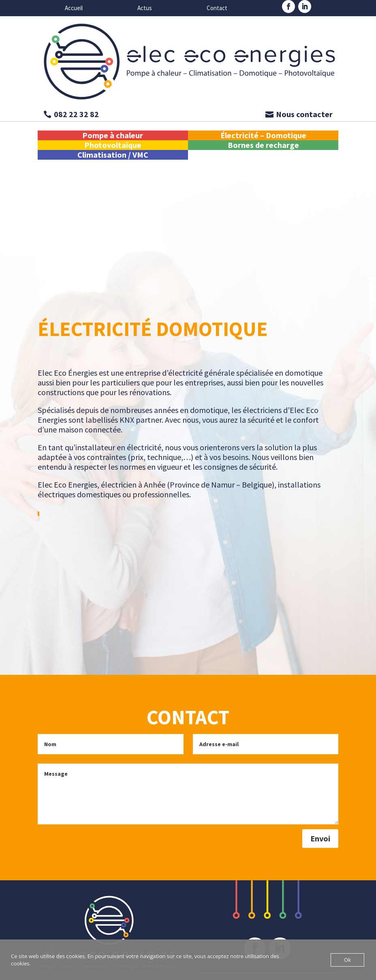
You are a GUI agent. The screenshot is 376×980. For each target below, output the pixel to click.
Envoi (320, 838)
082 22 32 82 (76, 114)
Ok (347, 960)
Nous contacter (304, 114)
